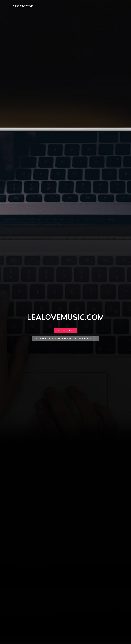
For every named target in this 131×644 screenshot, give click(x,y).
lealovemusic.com (23, 5)
